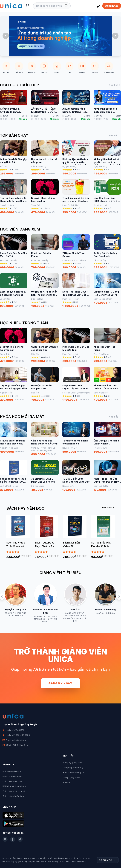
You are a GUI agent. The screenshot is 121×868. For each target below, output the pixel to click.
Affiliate (67, 782)
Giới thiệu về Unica (12, 771)
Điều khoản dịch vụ (12, 776)
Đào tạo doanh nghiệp (74, 772)
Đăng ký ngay (60, 683)
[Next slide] (115, 36)
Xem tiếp (115, 85)
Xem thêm (108, 508)
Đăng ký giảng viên (72, 763)
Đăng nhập (112, 6)
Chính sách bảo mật (13, 781)
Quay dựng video (71, 777)
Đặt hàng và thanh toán (14, 786)
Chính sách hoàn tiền (13, 796)
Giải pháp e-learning (73, 767)
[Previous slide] (6, 36)
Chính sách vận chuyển (14, 791)
